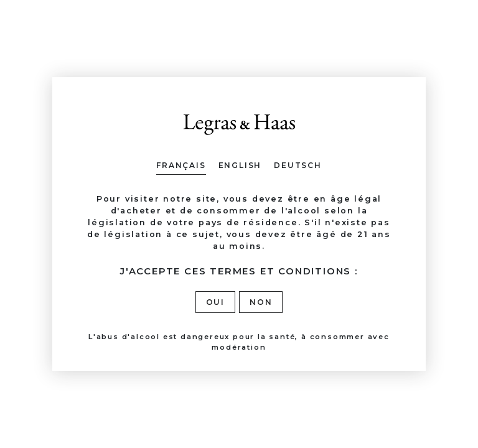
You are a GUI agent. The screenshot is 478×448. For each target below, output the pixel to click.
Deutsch (298, 165)
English (240, 165)
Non (261, 302)
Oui (215, 302)
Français (181, 165)
